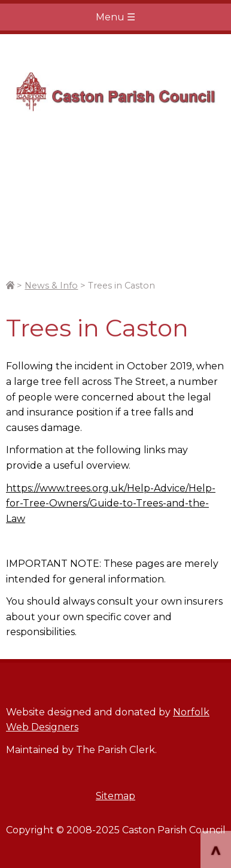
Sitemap (115, 796)
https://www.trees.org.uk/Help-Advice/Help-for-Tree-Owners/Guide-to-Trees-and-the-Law (111, 503)
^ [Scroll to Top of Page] (216, 851)
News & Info (51, 286)
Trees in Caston (121, 286)
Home (115, 92)
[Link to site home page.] (10, 286)
